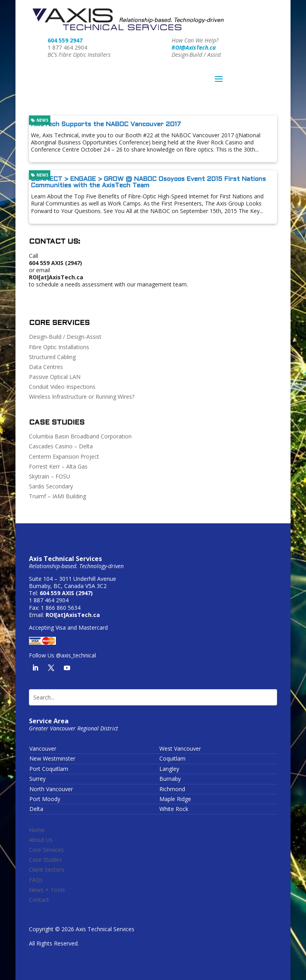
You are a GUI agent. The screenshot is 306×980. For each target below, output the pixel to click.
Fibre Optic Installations (59, 347)
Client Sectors (47, 870)
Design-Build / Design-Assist (65, 337)
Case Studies (45, 860)
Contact (39, 900)
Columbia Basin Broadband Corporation (80, 436)
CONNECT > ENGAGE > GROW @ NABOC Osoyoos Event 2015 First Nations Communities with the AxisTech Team (148, 182)
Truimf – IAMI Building (57, 496)
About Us (41, 840)
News (40, 120)
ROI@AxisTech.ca (194, 47)
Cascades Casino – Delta (61, 446)
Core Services (46, 850)
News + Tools (47, 890)
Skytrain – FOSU (50, 476)
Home (37, 830)
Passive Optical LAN (55, 377)
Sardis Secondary (51, 486)
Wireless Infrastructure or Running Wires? (82, 397)
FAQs (36, 880)
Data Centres (46, 367)
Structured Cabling (52, 357)
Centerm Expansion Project (64, 456)
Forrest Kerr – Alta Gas (58, 466)
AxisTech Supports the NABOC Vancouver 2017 (106, 124)
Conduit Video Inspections (62, 387)
